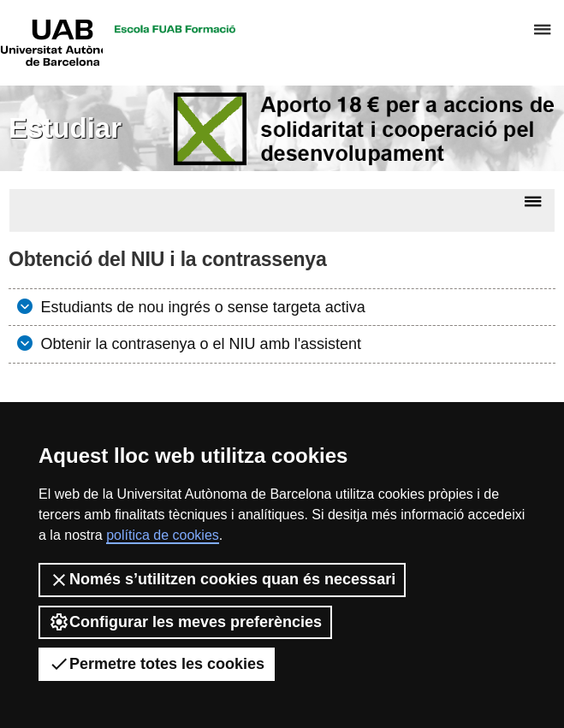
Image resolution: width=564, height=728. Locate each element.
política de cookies (163, 535)
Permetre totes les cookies (157, 664)
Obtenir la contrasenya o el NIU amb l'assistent (199, 344)
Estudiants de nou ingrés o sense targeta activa (201, 307)
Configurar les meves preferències (185, 622)
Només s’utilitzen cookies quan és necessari (222, 580)
